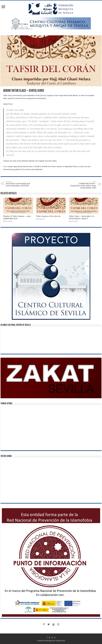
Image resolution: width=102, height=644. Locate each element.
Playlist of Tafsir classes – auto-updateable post (17, 217)
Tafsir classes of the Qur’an (48, 216)
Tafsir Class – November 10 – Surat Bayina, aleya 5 (82, 217)
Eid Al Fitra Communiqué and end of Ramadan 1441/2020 (19, 184)
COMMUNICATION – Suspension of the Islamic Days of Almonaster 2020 (83, 185)
